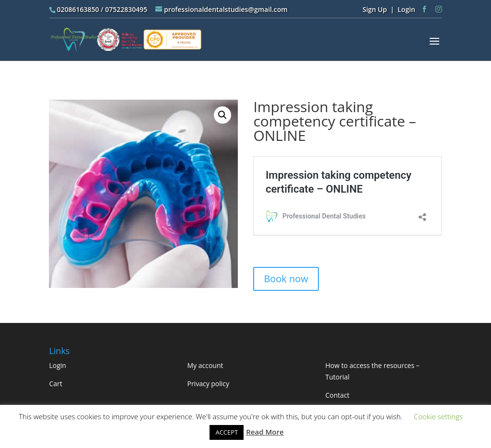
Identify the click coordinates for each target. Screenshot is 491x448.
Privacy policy (208, 384)
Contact (338, 395)
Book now (286, 279)
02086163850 (78, 9)
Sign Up (375, 9)
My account (205, 365)
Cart (55, 384)
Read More (265, 432)
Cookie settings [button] (438, 416)
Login (406, 9)
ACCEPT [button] (227, 432)
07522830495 (126, 9)
